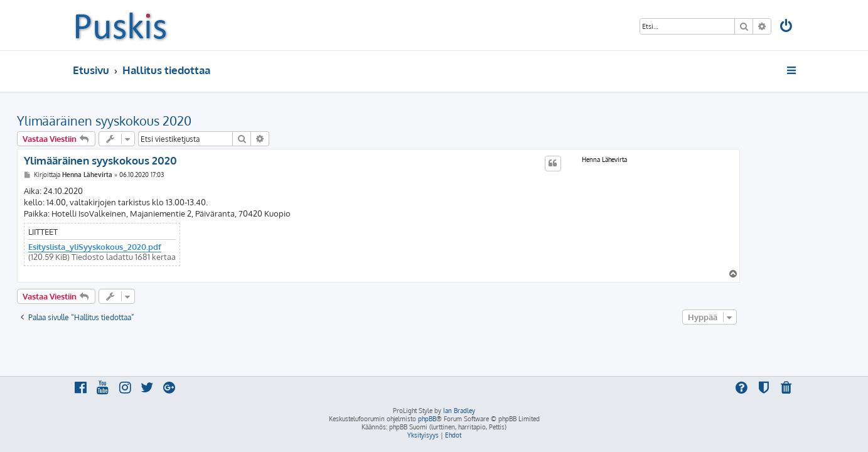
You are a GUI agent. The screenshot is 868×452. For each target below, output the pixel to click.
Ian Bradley (459, 411)
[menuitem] (786, 27)
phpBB (427, 419)
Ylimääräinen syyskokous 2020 (160, 121)
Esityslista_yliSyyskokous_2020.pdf (151, 247)
